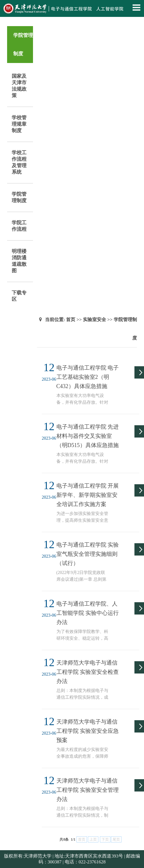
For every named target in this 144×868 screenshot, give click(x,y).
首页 (71, 320)
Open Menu (136, 7)
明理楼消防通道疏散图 (19, 261)
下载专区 (19, 296)
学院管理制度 (19, 197)
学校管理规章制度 (19, 124)
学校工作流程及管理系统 (19, 162)
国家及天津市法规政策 (19, 86)
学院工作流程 (19, 226)
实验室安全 (95, 320)
